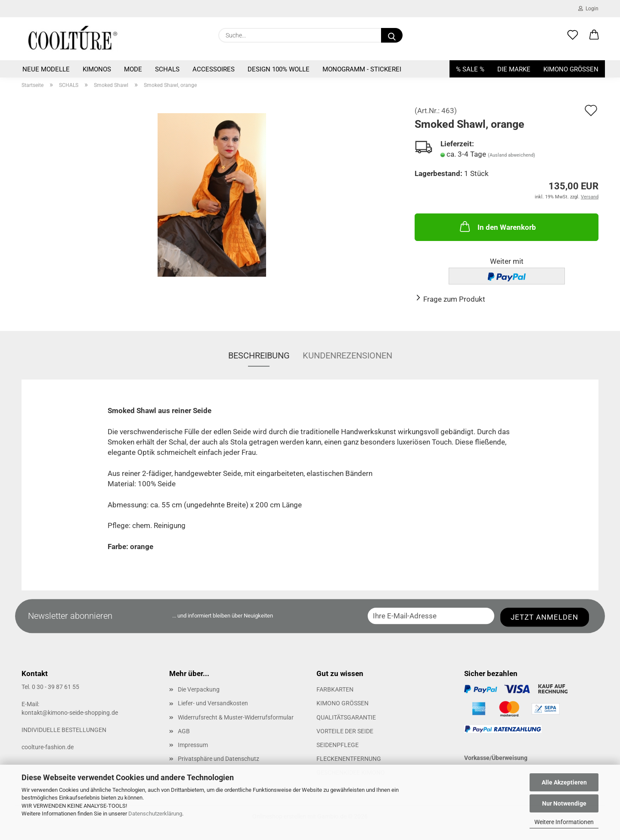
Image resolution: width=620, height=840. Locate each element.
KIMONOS (97, 69)
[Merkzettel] (573, 35)
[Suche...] (392, 35)
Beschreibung (259, 355)
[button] (594, 35)
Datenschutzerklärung (155, 814)
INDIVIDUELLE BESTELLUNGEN (64, 730)
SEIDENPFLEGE (338, 745)
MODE (133, 69)
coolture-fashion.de (48, 747)
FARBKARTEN (335, 689)
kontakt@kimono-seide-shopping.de (70, 713)
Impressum (193, 745)
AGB (184, 731)
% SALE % (470, 69)
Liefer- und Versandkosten (213, 703)
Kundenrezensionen (347, 355)
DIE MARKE (514, 69)
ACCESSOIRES (214, 69)
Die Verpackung (199, 689)
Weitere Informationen (564, 822)
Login (588, 9)
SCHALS (167, 69)
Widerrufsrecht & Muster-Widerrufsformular (236, 717)
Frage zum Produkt (454, 299)
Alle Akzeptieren (564, 782)
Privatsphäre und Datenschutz (219, 759)
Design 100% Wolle (279, 69)
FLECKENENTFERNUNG (349, 759)
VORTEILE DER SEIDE (345, 731)
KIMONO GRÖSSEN (571, 69)
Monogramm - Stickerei (362, 69)
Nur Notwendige (564, 803)
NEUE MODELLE (46, 69)
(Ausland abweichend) (512, 155)
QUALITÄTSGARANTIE (346, 717)
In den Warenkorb (497, 226)
